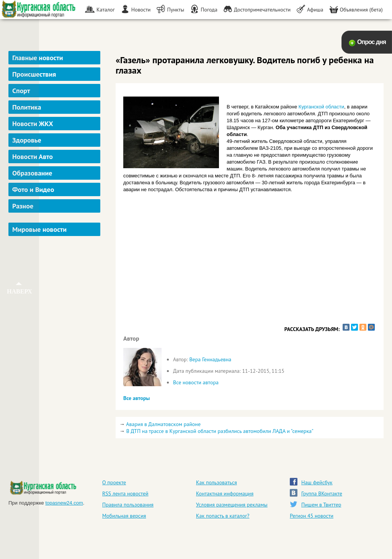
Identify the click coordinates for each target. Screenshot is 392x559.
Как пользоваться (216, 482)
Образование (32, 173)
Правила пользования (128, 505)
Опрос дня (372, 42)
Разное (23, 206)
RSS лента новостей (125, 493)
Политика (27, 107)
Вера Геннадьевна (210, 359)
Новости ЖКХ (33, 124)
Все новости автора (196, 382)
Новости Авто (33, 157)
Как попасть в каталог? (223, 516)
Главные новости (38, 58)
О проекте (114, 482)
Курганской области (321, 107)
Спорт (21, 91)
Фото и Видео (33, 189)
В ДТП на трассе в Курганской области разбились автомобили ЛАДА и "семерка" (220, 431)
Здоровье (27, 140)
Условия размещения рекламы (232, 505)
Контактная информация (225, 493)
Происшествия (34, 74)
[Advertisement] (55, 354)
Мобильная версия (124, 516)
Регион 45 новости (312, 516)
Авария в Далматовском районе (163, 424)
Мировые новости (39, 229)
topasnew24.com (64, 503)
